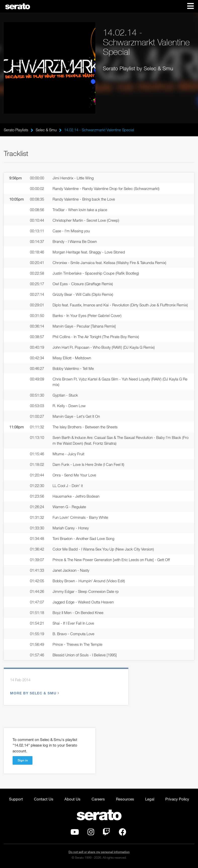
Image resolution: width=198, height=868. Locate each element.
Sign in (23, 760)
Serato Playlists (16, 130)
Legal (150, 799)
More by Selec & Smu (34, 693)
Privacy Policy (177, 799)
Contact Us (44, 799)
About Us (72, 799)
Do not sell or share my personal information (99, 852)
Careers (98, 799)
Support (16, 799)
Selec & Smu (46, 130)
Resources (125, 799)
